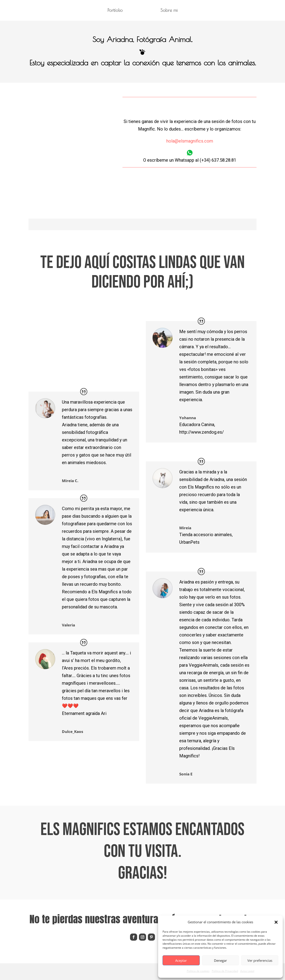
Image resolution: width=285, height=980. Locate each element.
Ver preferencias (260, 960)
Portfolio (113, 11)
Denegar (220, 960)
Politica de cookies (198, 971)
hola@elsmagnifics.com (190, 141)
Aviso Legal (247, 971)
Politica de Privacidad (225, 971)
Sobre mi (171, 11)
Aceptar (181, 960)
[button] (276, 922)
